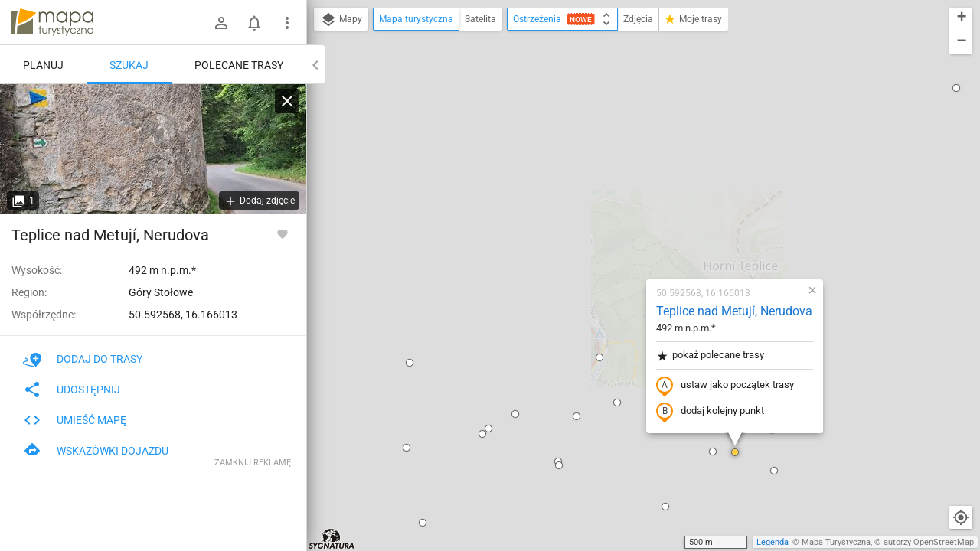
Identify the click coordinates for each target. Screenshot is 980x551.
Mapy (341, 20)
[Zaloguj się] (221, 23)
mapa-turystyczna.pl (52, 22)
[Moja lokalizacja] (961, 517)
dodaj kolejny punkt (618, 235)
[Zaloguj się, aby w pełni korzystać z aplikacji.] (283, 233)
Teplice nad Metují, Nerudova (642, 134)
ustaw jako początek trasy (633, 209)
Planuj (43, 65)
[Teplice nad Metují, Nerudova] (153, 149)
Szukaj (129, 65)
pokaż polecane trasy (618, 179)
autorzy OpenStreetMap (929, 542)
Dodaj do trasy (83, 359)
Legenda (773, 542)
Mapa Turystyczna (836, 542)
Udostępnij (72, 390)
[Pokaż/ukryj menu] (287, 23)
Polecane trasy (239, 65)
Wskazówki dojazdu (96, 451)
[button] (318, 186)
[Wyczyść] (287, 101)
